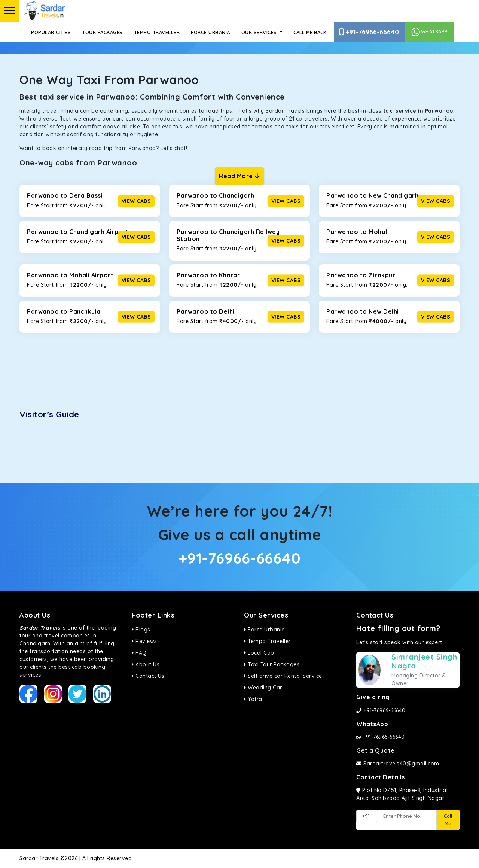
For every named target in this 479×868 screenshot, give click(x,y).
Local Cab (259, 653)
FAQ (139, 653)
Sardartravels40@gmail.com (398, 764)
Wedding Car (263, 688)
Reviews (144, 641)
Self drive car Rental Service (283, 676)
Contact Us (148, 676)
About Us (146, 664)
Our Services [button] (260, 32)
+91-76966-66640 (369, 32)
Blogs (141, 630)
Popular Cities (51, 32)
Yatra (253, 699)
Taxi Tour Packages (272, 664)
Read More (239, 176)
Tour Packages (102, 32)
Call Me (448, 820)
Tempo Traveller (157, 32)
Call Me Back (310, 32)
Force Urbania (210, 32)
